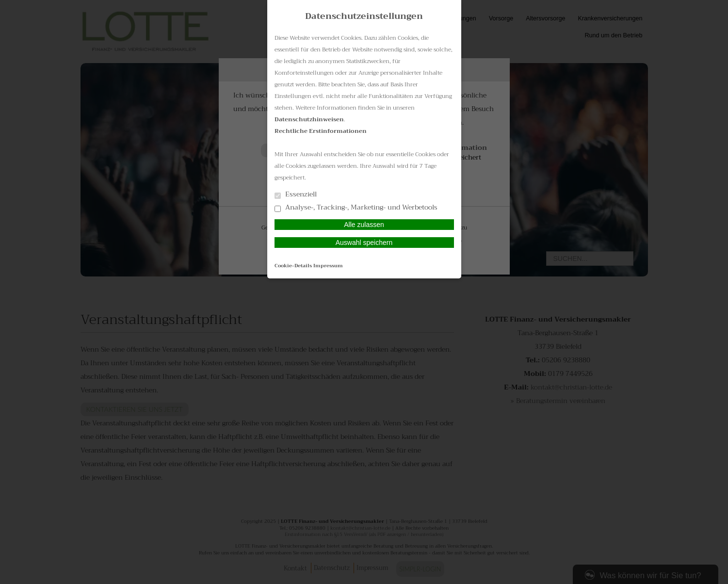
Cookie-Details (293, 266)
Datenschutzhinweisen (309, 119)
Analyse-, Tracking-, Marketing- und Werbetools (356, 208)
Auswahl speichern (364, 243)
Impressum (328, 266)
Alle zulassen (364, 225)
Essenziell (296, 195)
